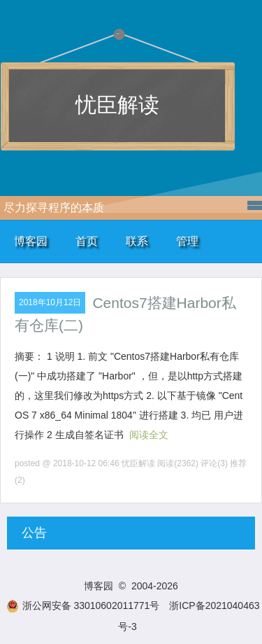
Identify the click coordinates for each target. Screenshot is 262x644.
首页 (87, 241)
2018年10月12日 (50, 302)
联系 (137, 241)
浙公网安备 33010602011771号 (83, 605)
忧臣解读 (117, 105)
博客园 (31, 241)
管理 (187, 241)
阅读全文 (149, 435)
